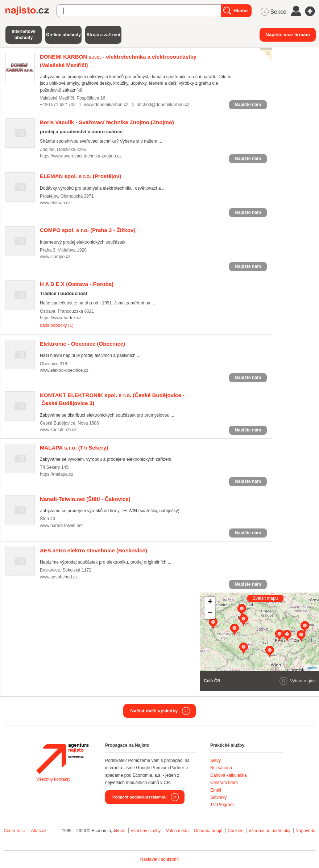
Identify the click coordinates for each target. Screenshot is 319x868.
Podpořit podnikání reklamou (139, 797)
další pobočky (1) (57, 325)
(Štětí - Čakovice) (85, 499)
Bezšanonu (221, 768)
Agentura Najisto (62, 759)
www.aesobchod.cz (59, 577)
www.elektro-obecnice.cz (64, 370)
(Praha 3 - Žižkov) (88, 230)
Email (216, 790)
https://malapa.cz (57, 474)
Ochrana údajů (208, 831)
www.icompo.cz (55, 257)
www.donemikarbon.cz (106, 105)
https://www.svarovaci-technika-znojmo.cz (81, 156)
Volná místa (177, 831)
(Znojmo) (107, 122)
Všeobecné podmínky (270, 831)
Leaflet (312, 667)
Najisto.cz (31, 11)
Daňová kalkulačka (229, 775)
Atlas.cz (39, 831)
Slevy (216, 760)
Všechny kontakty (53, 779)
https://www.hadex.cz (61, 318)
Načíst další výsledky (154, 711)
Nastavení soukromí (160, 859)
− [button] (210, 614)
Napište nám (248, 105)
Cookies (235, 831)
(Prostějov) (80, 176)
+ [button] (210, 602)
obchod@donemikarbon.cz (163, 105)
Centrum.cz (15, 831)
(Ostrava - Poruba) (77, 284)
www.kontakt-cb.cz (58, 430)
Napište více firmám (288, 35)
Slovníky (218, 797)
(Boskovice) (94, 550)
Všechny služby (146, 831)
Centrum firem (224, 783)
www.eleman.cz (55, 203)
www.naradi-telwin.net (61, 526)
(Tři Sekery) (74, 448)
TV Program (222, 805)
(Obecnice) (82, 344)
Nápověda (305, 831)
